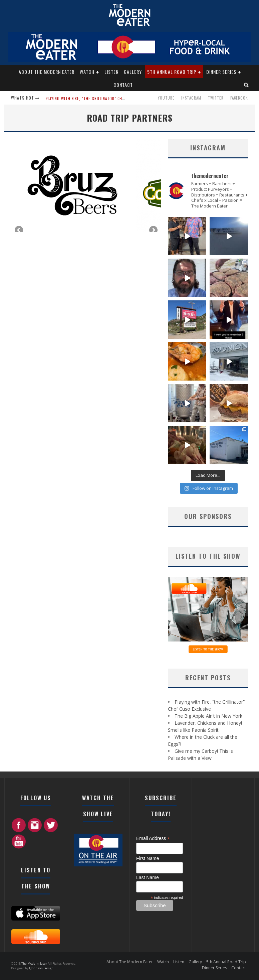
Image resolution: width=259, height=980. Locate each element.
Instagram (191, 98)
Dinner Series (221, 72)
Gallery (133, 72)
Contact (123, 85)
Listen (111, 72)
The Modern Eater (35, 963)
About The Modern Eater (47, 72)
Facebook (239, 98)
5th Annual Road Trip (172, 72)
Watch (87, 72)
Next (153, 231)
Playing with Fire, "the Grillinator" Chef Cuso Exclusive (101, 99)
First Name (148, 858)
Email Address (153, 838)
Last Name (148, 877)
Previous (19, 231)
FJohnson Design (41, 968)
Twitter (216, 98)
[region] (86, 185)
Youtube (166, 98)
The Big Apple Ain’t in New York (208, 716)
